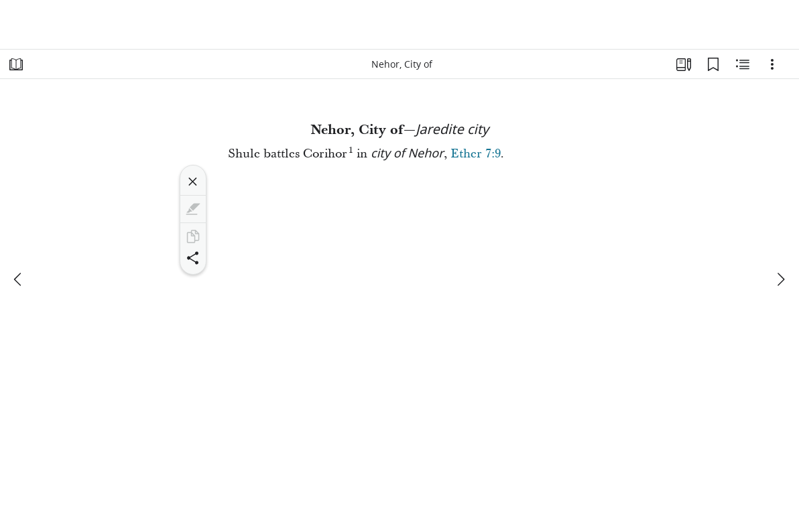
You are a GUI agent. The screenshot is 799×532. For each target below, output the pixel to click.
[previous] (19, 279)
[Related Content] (743, 64)
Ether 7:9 (476, 154)
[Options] (772, 64)
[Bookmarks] (713, 64)
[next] (780, 279)
